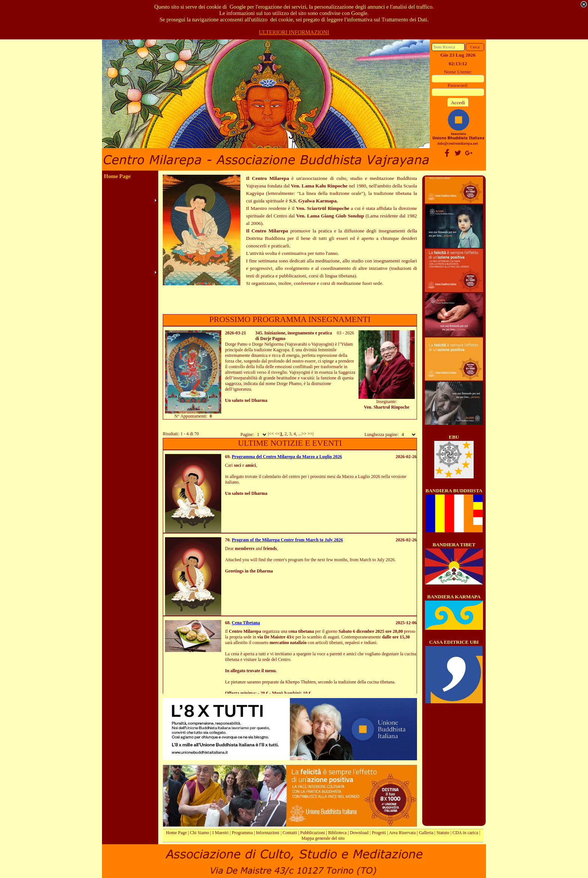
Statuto (443, 833)
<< (277, 434)
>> (304, 434)
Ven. (368, 407)
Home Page (177, 833)
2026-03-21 (235, 333)
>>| (310, 434)
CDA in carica (465, 833)
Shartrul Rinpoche (391, 407)
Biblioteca (337, 833)
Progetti (379, 833)
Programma (242, 833)
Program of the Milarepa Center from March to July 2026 (287, 540)
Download (359, 833)
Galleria (426, 833)
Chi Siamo (200, 833)
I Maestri (220, 833)
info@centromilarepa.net (458, 143)
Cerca (475, 47)
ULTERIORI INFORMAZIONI (294, 32)
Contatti (290, 833)
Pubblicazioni (313, 833)
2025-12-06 (406, 623)
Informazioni (268, 833)
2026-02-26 (406, 457)
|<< (271, 434)
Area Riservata (402, 833)
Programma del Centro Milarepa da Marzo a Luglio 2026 (287, 457)
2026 (349, 333)
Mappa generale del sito (323, 838)
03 (339, 333)
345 (259, 333)
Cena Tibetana (246, 623)
